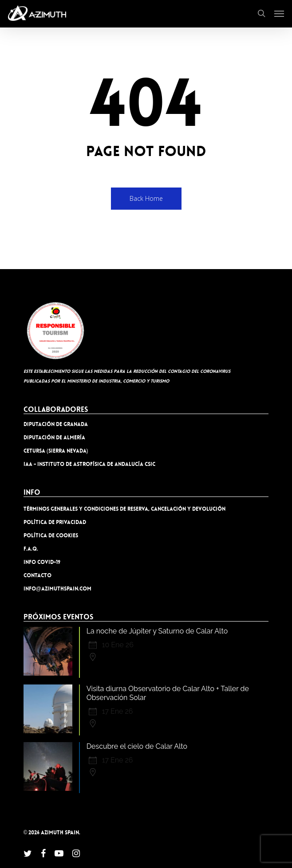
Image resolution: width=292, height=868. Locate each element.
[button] (279, 13)
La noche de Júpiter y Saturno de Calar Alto (157, 631)
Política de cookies (51, 536)
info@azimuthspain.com (57, 589)
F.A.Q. (31, 549)
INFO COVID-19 (42, 562)
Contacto (37, 575)
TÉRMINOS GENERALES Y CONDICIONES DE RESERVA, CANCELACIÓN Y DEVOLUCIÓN (124, 509)
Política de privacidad (55, 522)
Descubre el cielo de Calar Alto (137, 746)
